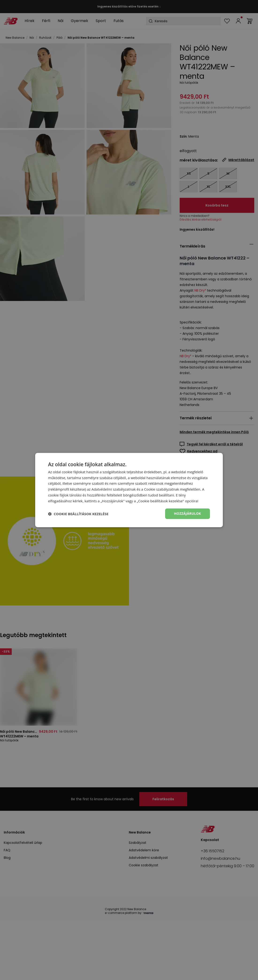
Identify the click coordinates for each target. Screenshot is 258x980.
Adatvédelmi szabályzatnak (114, 489)
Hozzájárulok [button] (188, 514)
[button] (78, 514)
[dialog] (129, 490)
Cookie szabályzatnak (161, 489)
